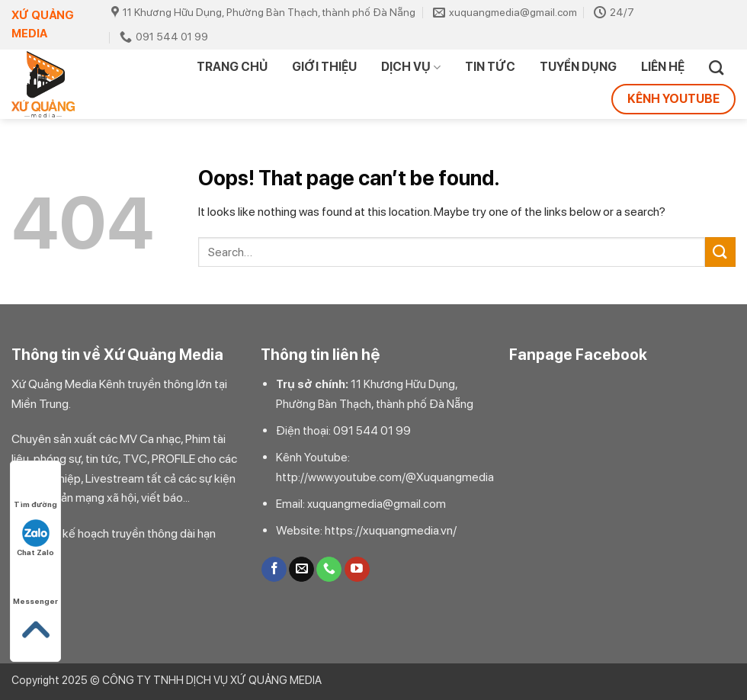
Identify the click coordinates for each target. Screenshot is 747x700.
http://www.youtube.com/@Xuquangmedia (385, 477)
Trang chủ (232, 67)
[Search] (716, 67)
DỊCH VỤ (411, 67)
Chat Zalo (35, 538)
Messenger (35, 587)
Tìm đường (35, 490)
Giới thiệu (324, 67)
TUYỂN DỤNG (578, 67)
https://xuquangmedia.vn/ (391, 530)
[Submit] (720, 252)
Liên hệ (663, 67)
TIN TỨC (490, 67)
